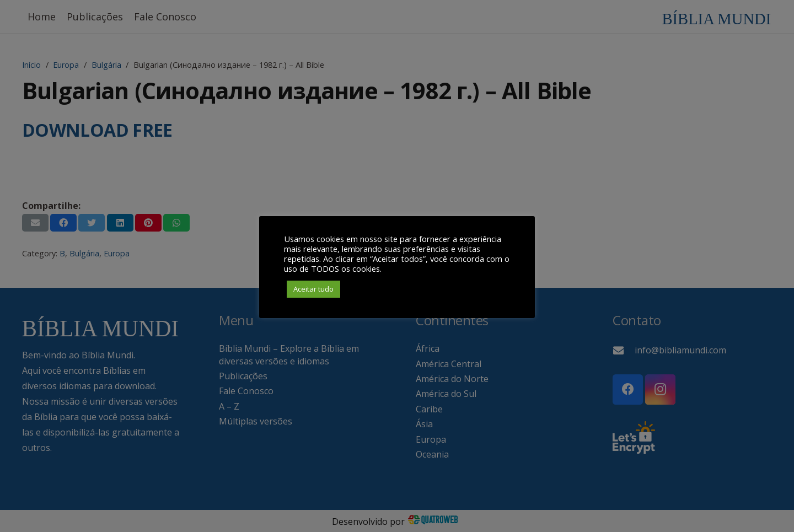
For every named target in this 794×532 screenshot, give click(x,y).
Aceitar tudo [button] (313, 289)
